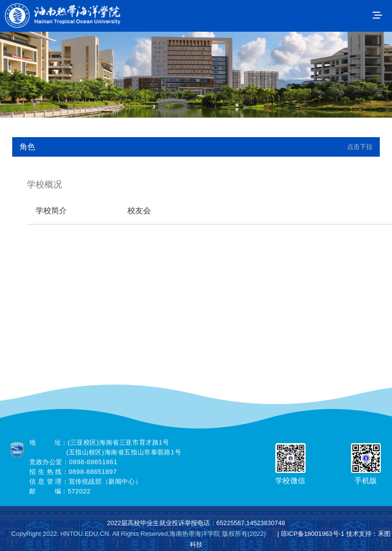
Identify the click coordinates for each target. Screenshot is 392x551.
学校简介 (51, 211)
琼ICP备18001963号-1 (312, 534)
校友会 (139, 211)
